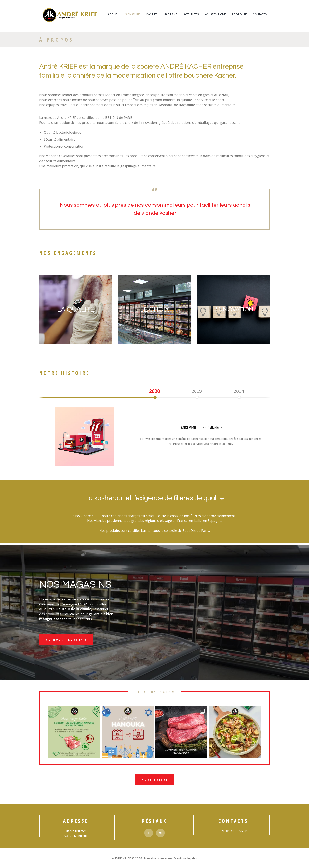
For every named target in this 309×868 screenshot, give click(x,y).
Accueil (113, 14)
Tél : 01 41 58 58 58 (233, 831)
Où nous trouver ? (67, 640)
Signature (132, 14)
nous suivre (155, 780)
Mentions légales (186, 859)
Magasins (170, 14)
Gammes (152, 14)
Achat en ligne (215, 14)
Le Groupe (239, 14)
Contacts (260, 14)
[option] (154, 391)
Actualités (191, 14)
